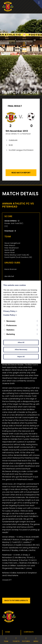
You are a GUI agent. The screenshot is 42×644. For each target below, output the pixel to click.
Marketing (9, 334)
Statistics (9, 330)
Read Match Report (21, 173)
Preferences (10, 325)
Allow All (21, 342)
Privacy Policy (10, 311)
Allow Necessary (21, 350)
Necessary (10, 321)
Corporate (29, 632)
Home (8, 632)
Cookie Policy (10, 315)
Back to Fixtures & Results (16, 600)
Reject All (21, 357)
